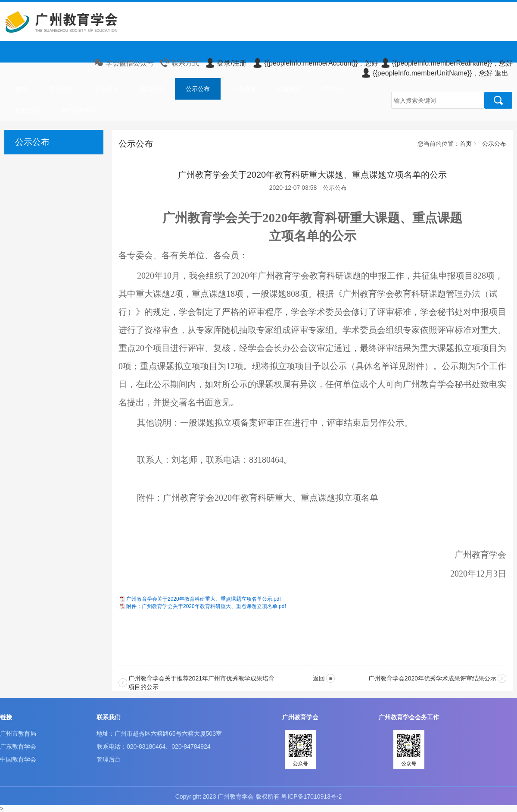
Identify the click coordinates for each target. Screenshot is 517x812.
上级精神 (243, 89)
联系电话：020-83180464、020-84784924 (154, 746)
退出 (501, 73)
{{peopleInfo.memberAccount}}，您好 (315, 63)
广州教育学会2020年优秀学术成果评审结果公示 (432, 678)
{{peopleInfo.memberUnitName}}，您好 (427, 73)
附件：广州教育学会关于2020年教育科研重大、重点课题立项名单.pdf (206, 606)
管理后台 (109, 759)
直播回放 (27, 110)
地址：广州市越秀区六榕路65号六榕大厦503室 (159, 734)
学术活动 (335, 89)
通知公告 (152, 89)
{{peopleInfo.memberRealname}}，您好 (447, 63)
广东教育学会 (18, 746)
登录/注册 (226, 63)
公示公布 (198, 89)
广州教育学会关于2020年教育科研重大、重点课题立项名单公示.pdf (204, 599)
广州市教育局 (18, 734)
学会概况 (61, 89)
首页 (21, 89)
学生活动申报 (79, 110)
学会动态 (106, 89)
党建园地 (289, 89)
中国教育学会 (18, 759)
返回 (319, 678)
